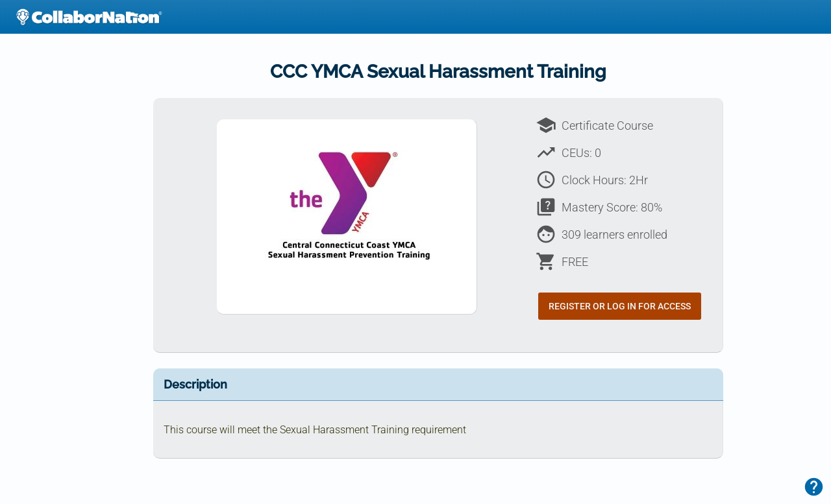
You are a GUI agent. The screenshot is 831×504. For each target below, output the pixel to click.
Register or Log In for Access (620, 306)
